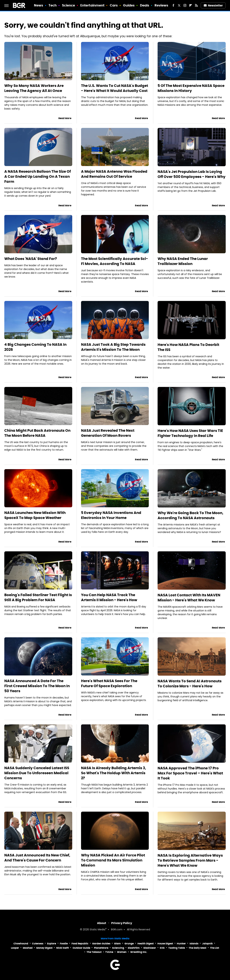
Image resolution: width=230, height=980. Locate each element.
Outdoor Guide (81, 948)
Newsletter (213, 5)
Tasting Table (177, 948)
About (102, 923)
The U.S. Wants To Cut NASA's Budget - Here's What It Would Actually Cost (115, 88)
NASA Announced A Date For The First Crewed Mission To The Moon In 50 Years (37, 686)
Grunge (129, 944)
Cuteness (38, 944)
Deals (145, 5)
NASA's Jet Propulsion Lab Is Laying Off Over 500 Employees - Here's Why (192, 174)
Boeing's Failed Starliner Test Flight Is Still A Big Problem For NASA (38, 597)
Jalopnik (207, 944)
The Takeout (94, 952)
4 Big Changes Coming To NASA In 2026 (35, 347)
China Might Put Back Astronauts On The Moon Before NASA (37, 433)
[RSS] (196, 5)
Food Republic (80, 944)
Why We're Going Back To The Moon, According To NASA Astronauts (190, 515)
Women (122, 952)
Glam (117, 944)
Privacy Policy (122, 923)
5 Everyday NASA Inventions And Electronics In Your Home (111, 515)
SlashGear (150, 948)
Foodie (64, 944)
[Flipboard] (191, 5)
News (39, 5)
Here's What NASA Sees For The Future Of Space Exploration (109, 683)
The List (215, 948)
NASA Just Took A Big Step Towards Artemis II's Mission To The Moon (113, 347)
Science (69, 5)
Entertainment (92, 5)
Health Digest (146, 944)
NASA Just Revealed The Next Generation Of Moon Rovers (108, 433)
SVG (162, 948)
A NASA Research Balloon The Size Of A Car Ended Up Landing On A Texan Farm (38, 176)
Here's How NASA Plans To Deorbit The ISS (188, 347)
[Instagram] (185, 5)
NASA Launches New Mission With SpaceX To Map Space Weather (35, 515)
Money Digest (44, 948)
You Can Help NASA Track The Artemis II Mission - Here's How (109, 597)
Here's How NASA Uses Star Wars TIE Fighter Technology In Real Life (190, 433)
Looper (15, 948)
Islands (194, 944)
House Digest (165, 944)
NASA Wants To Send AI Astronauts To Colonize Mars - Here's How (190, 684)
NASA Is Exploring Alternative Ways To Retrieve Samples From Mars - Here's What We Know (190, 860)
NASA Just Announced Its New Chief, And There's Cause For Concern (37, 858)
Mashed (28, 948)
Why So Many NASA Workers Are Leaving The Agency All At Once (34, 88)
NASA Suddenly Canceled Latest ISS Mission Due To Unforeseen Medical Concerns (37, 773)
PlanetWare (101, 948)
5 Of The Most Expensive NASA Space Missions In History (191, 88)
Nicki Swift (63, 948)
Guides (129, 5)
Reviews (161, 5)
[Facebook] (173, 5)
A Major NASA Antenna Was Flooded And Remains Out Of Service (114, 174)
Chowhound (21, 944)
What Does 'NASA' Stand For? (31, 259)
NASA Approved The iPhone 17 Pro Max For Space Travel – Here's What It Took (190, 773)
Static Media (97, 930)
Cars (114, 5)
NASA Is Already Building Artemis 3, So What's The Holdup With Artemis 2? (114, 773)
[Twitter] (179, 5)
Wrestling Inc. (139, 952)
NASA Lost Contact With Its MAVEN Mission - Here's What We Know (189, 598)
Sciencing (118, 948)
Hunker (181, 944)
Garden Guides (101, 944)
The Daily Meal (197, 948)
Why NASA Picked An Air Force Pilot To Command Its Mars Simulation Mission (113, 860)
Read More (65, 118)
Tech (53, 5)
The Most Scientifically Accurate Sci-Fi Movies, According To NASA (115, 261)
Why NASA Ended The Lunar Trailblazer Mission (183, 261)
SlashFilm (134, 948)
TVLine (109, 952)
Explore (52, 944)
